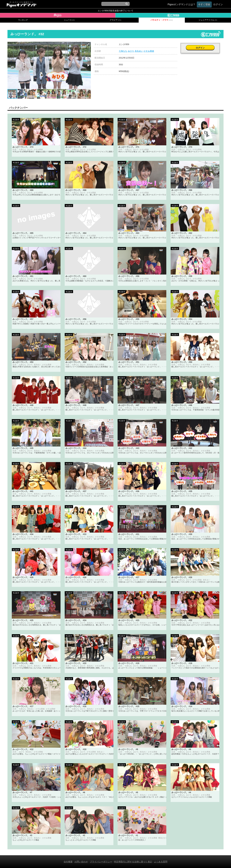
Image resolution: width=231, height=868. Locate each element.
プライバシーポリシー (101, 862)
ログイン (202, 46)
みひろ (131, 51)
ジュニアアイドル (208, 20)
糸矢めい (139, 51)
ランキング (23, 20)
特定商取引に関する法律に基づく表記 (133, 862)
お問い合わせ (81, 862)
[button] (88, 44)
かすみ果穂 (149, 51)
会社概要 (68, 862)
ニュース (69, 20)
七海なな (123, 51)
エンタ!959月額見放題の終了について (115, 11)
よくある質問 (161, 862)
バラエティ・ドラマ (162, 20)
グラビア (115, 20)
